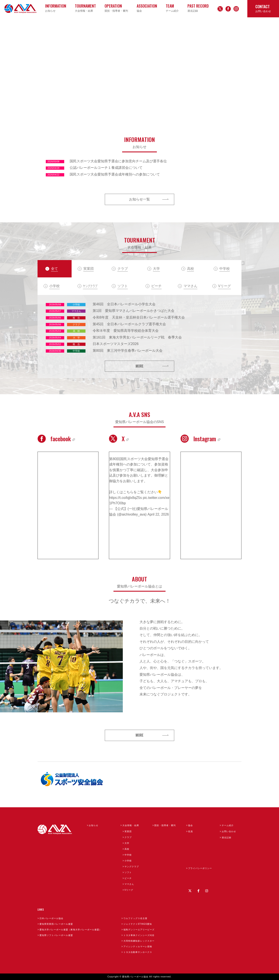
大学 (127, 843)
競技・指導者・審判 (165, 825)
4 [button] (230, 110)
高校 (127, 849)
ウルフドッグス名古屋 (135, 918)
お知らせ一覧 (139, 199)
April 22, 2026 (158, 514)
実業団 (128, 831)
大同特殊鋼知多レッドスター (139, 941)
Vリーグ (129, 890)
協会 (190, 825)
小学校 (128, 861)
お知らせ (94, 825)
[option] (139, 69)
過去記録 (226, 838)
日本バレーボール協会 (51, 918)
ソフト (128, 872)
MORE (139, 366)
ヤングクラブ (132, 867)
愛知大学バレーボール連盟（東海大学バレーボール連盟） (71, 930)
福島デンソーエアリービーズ (139, 930)
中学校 (128, 855)
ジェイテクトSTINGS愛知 (138, 924)
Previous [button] (47, 69)
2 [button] (216, 110)
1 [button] (210, 110)
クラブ (128, 837)
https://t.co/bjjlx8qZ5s (125, 498)
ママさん (129, 884)
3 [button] (223, 110)
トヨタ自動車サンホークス (138, 952)
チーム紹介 (228, 825)
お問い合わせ (229, 831)
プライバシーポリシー (200, 868)
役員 (190, 831)
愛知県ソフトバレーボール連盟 (56, 935)
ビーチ (128, 878)
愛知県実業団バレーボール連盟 (56, 924)
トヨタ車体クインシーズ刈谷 (139, 935)
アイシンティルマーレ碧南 (138, 947)
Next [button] (232, 69)
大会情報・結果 (131, 825)
